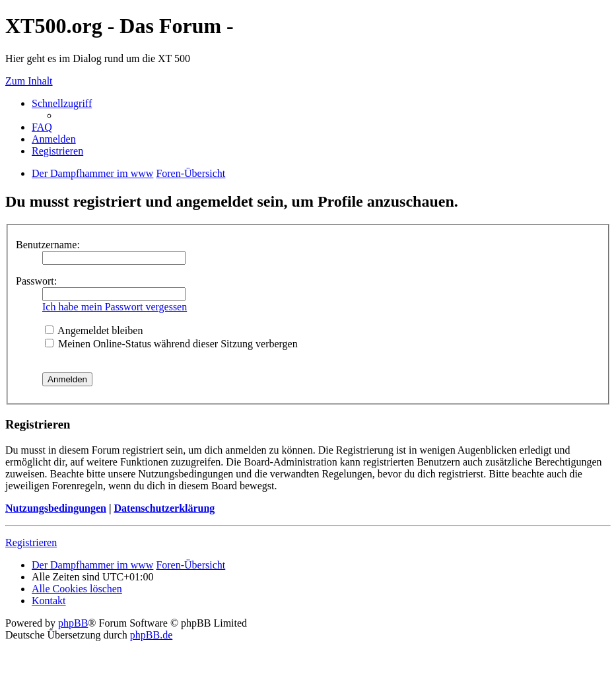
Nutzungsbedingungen (56, 508)
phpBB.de (151, 635)
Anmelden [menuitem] (54, 139)
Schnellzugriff (62, 103)
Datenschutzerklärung (164, 508)
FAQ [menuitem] (42, 127)
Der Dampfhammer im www (92, 565)
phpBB (73, 623)
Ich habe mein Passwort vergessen (115, 307)
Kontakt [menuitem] (49, 601)
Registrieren (31, 542)
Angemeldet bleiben (94, 330)
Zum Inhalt (29, 81)
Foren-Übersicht (190, 565)
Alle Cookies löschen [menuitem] (77, 589)
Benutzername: (48, 245)
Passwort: (36, 281)
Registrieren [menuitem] (57, 151)
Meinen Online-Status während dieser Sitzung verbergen (171, 344)
